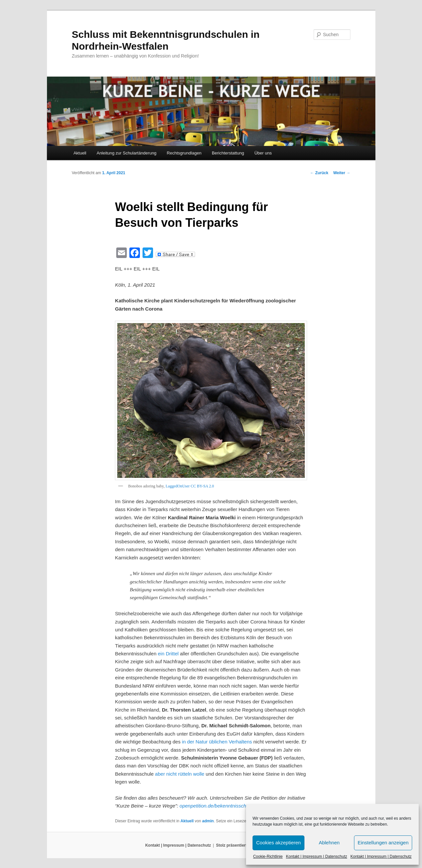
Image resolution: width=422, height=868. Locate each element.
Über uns (263, 153)
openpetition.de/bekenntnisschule (216, 806)
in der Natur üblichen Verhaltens (217, 742)
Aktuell (80, 153)
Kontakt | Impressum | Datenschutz (317, 856)
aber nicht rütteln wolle (180, 774)
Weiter (342, 173)
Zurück (319, 173)
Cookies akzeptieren (278, 843)
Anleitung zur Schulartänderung (126, 153)
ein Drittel (168, 654)
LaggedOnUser (178, 486)
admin (208, 821)
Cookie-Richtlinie (268, 856)
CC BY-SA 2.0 (202, 486)
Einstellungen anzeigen (383, 843)
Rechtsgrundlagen (184, 153)
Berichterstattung (228, 153)
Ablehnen (329, 843)
